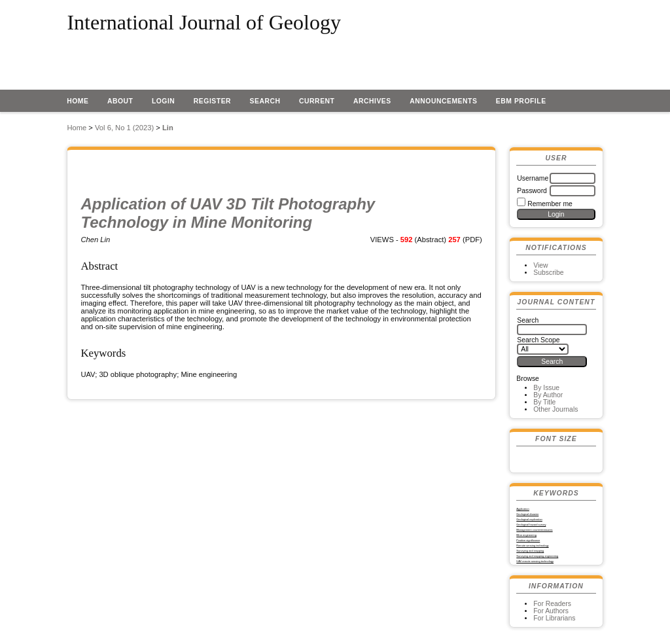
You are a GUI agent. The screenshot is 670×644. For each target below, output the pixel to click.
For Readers (552, 604)
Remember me (550, 204)
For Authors (551, 611)
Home (78, 101)
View (540, 265)
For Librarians (554, 618)
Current (317, 101)
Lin (168, 128)
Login (164, 101)
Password (532, 191)
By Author (548, 395)
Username (533, 178)
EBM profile (521, 101)
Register (212, 101)
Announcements (443, 101)
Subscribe (548, 273)
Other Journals (555, 409)
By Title (544, 402)
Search (265, 101)
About (120, 101)
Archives (372, 101)
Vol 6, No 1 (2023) (124, 128)
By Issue (546, 388)
